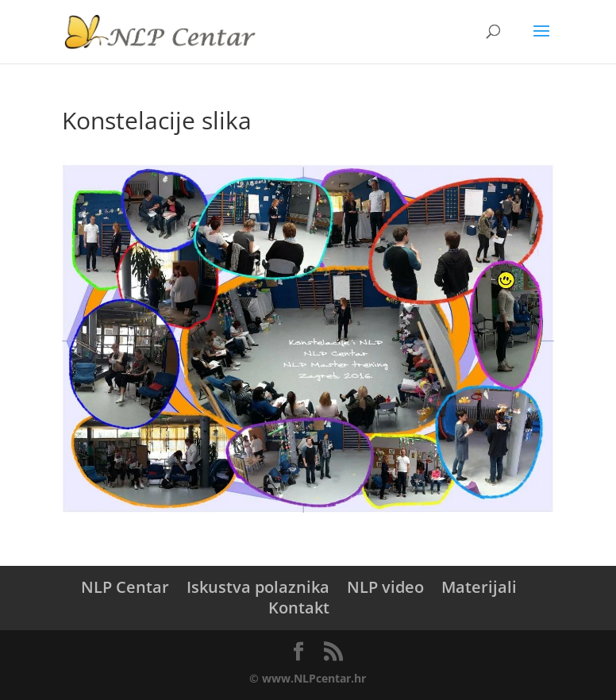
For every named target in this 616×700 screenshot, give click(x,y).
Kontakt (299, 608)
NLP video (385, 587)
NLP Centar (125, 587)
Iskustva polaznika (258, 587)
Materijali (479, 587)
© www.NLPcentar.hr (308, 678)
